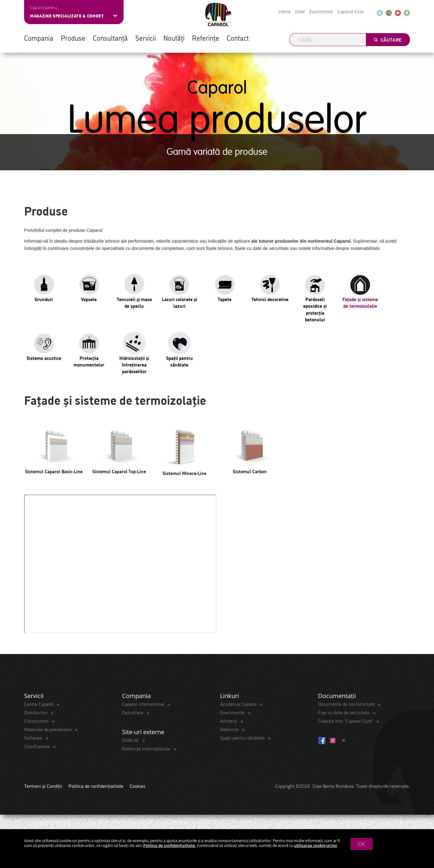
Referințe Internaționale (147, 749)
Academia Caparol (239, 704)
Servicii (146, 38)
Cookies (137, 787)
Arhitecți (229, 721)
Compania (39, 38)
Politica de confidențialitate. (170, 845)
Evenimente (321, 12)
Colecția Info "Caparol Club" (346, 721)
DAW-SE (131, 741)
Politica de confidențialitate (96, 787)
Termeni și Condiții (43, 787)
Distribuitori (36, 712)
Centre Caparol (39, 704)
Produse (73, 38)
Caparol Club (351, 12)
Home (285, 12)
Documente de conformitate (347, 704)
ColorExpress (38, 746)
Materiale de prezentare (49, 729)
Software (34, 738)
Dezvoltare (133, 712)
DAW (300, 12)
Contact (238, 38)
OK (362, 844)
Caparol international (144, 704)
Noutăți (174, 38)
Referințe (206, 38)
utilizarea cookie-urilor (316, 845)
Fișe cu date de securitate (344, 712)
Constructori (37, 721)
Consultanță (110, 38)
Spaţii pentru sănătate (243, 738)
